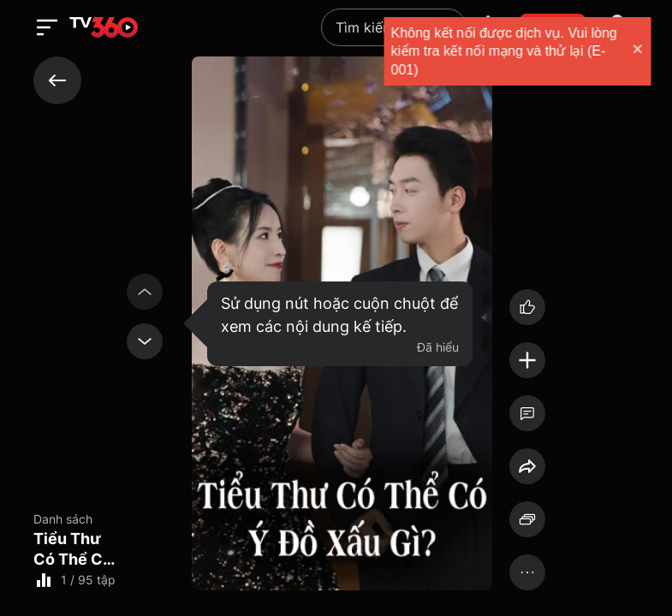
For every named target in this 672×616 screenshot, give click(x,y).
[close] (626, 51)
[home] (104, 27)
